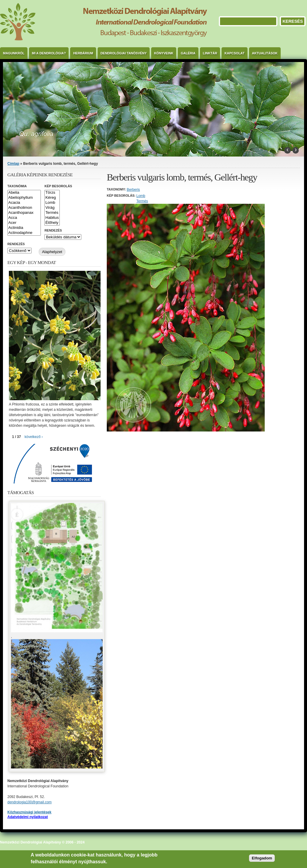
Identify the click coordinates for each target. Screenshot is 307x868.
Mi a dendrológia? (49, 53)
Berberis (133, 190)
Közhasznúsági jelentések (29, 812)
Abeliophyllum (24, 198)
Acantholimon (24, 208)
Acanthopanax (24, 213)
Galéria (188, 53)
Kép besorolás (58, 186)
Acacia (24, 203)
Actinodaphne (24, 233)
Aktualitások (265, 53)
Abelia (24, 193)
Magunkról (14, 53)
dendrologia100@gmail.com (30, 802)
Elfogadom (262, 858)
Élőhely (52, 223)
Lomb (141, 196)
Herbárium (83, 53)
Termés (142, 201)
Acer (24, 223)
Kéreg (52, 198)
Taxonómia (17, 186)
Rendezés (53, 230)
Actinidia (24, 228)
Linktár (210, 53)
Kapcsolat (235, 53)
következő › (34, 437)
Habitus (52, 218)
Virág (52, 208)
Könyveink (164, 53)
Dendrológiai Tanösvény (124, 53)
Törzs (52, 193)
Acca (24, 218)
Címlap (13, 164)
